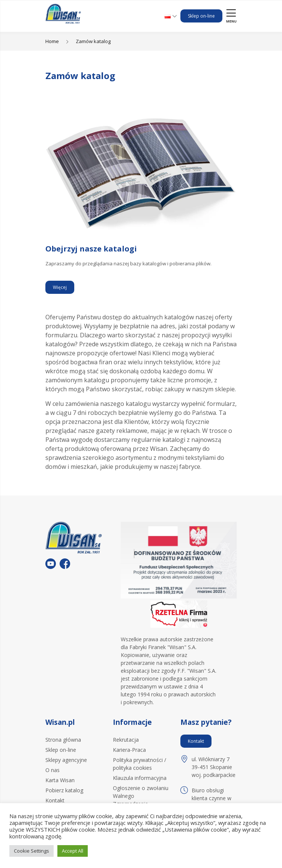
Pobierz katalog (64, 790)
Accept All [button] (73, 851)
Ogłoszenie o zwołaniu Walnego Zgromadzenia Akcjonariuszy (141, 800)
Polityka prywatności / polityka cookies (139, 764)
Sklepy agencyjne (66, 760)
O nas (52, 770)
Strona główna (63, 740)
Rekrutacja (126, 740)
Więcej (60, 287)
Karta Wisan (60, 780)
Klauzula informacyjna (140, 778)
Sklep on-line (201, 16)
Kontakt (55, 800)
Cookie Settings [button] (31, 851)
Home (52, 41)
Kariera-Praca (129, 750)
